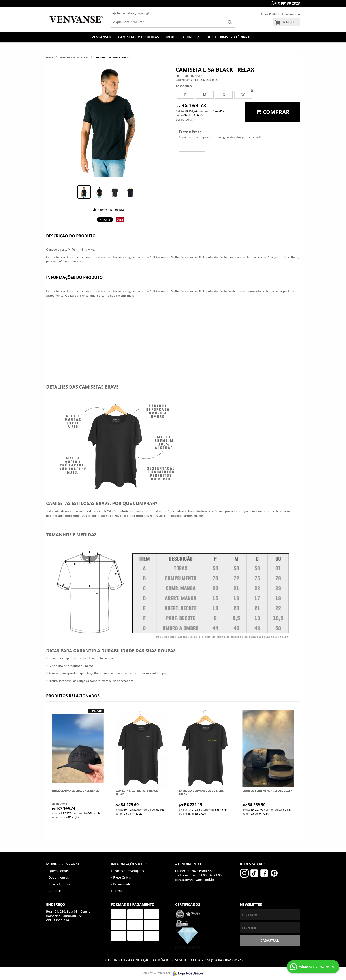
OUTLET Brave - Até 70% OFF (230, 37)
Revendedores (59, 884)
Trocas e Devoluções (129, 871)
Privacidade (122, 884)
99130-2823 (288, 3)
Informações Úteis (129, 864)
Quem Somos (59, 871)
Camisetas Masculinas (139, 37)
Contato (55, 891)
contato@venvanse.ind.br (195, 880)
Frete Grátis (122, 877)
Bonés (171, 37)
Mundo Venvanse (63, 864)
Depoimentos (59, 877)
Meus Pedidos (270, 14)
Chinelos (191, 37)
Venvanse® (102, 37)
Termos (119, 891)
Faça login (144, 13)
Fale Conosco (291, 14)
